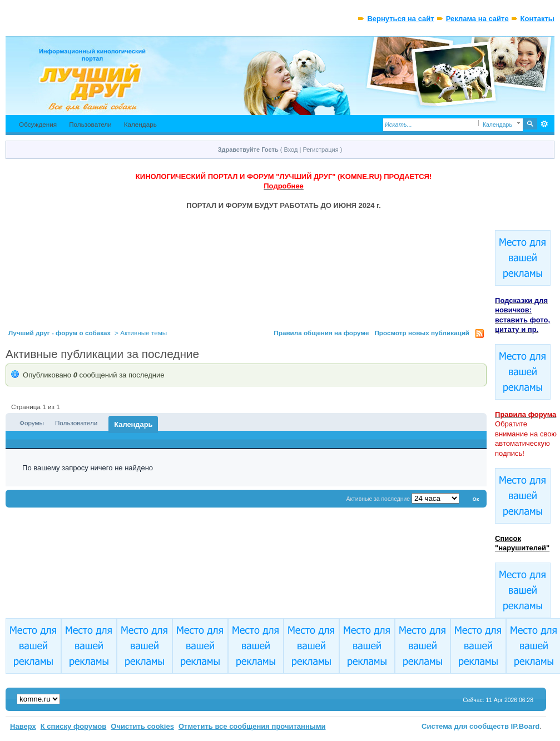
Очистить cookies (142, 726)
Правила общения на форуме (321, 333)
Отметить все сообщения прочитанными (252, 726)
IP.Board (526, 726)
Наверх (23, 726)
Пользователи (90, 124)
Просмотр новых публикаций (422, 333)
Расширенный (545, 124)
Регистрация (320, 150)
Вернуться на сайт (400, 19)
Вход (291, 150)
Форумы (32, 423)
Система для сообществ (465, 726)
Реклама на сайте (477, 19)
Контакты (537, 19)
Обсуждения (38, 124)
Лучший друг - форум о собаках (60, 333)
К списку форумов (74, 726)
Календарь (140, 124)
